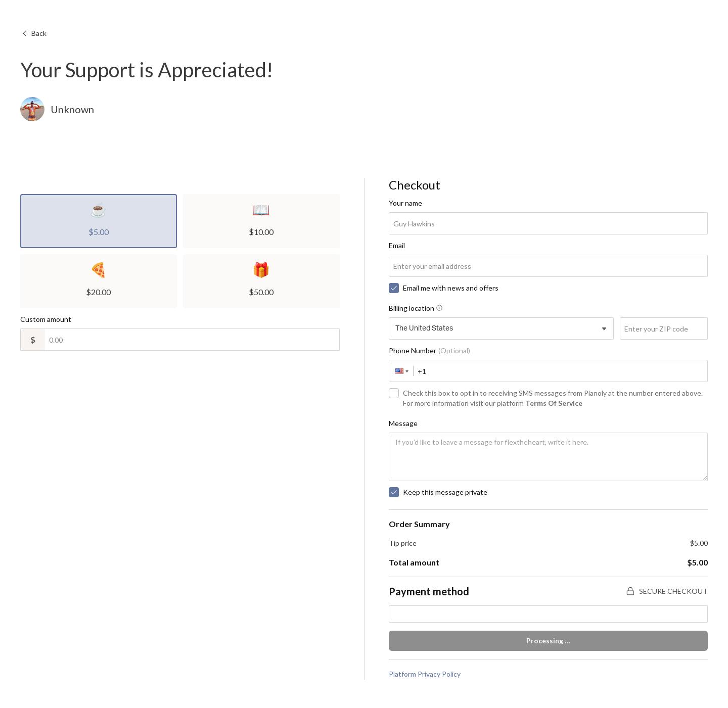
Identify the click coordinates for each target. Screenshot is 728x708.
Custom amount (46, 319)
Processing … (548, 641)
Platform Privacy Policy (425, 674)
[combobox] (502, 328)
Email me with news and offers (451, 288)
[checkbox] (394, 288)
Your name (405, 203)
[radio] (99, 221)
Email (397, 245)
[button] (401, 371)
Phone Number (429, 350)
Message (403, 423)
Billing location (416, 308)
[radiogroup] (180, 251)
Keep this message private (445, 492)
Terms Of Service (554, 403)
